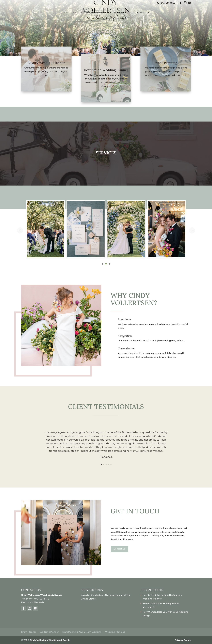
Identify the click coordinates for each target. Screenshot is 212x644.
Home (66, 13)
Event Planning (166, 63)
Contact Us (143, 13)
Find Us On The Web (32, 602)
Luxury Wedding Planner (46, 63)
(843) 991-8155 (167, 3)
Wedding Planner (96, 13)
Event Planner (29, 632)
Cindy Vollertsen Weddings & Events (50, 640)
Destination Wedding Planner (106, 70)
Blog (131, 13)
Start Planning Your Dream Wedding (82, 632)
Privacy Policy (183, 640)
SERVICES (106, 153)
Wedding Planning (115, 632)
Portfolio (119, 13)
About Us (78, 13)
